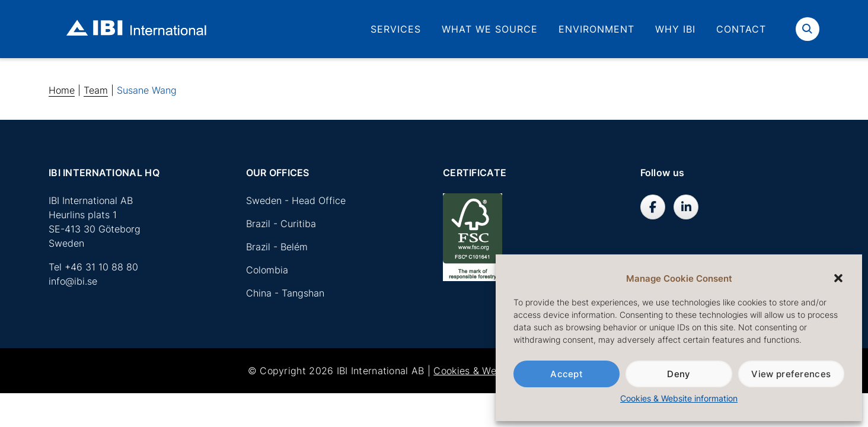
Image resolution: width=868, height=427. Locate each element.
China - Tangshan (285, 293)
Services (396, 29)
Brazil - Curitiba (281, 224)
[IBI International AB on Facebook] (653, 207)
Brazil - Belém (277, 247)
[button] (838, 278)
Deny (679, 374)
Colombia (267, 270)
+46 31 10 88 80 (101, 267)
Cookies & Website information (679, 398)
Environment (596, 29)
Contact (741, 29)
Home (62, 90)
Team (96, 90)
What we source (490, 29)
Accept (567, 374)
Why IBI (675, 29)
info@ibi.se (73, 281)
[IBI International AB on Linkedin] (686, 207)
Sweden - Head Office (296, 200)
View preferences (791, 374)
